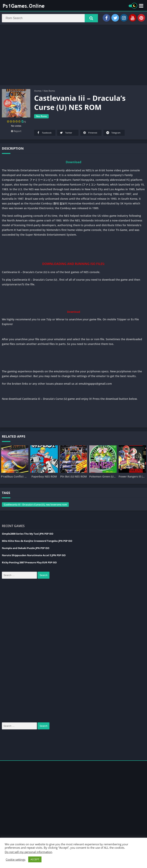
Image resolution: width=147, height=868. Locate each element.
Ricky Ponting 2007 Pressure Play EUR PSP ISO (29, 563)
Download (73, 163)
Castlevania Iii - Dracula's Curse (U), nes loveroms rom (35, 505)
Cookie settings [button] (16, 859)
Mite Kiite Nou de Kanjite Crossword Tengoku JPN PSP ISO (37, 541)
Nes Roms (49, 91)
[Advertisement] (73, 56)
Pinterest (90, 133)
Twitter (66, 133)
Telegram (113, 133)
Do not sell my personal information (28, 852)
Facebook (44, 133)
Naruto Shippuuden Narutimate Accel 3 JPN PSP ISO (34, 556)
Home (38, 91)
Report (16, 132)
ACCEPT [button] (35, 859)
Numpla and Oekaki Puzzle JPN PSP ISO (26, 549)
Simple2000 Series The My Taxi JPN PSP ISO (28, 534)
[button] (91, 18)
